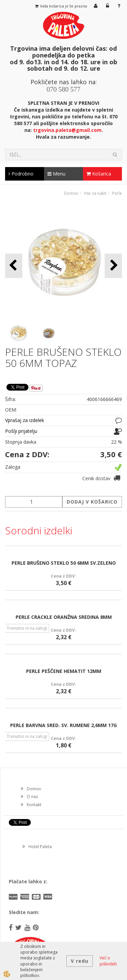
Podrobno (21, 174)
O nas (32, 797)
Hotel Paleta (40, 847)
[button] (113, 266)
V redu (80, 961)
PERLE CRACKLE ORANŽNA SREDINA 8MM (64, 617)
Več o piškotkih (108, 961)
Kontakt (34, 805)
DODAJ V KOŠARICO (92, 502)
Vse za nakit (95, 193)
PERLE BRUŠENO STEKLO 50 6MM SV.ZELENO (64, 563)
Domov (71, 193)
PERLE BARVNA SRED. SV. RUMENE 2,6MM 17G (63, 725)
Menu (56, 174)
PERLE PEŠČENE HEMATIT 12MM (64, 671)
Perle (117, 193)
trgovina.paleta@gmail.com (67, 130)
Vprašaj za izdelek (25, 420)
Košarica (99, 174)
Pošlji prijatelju (21, 431)
